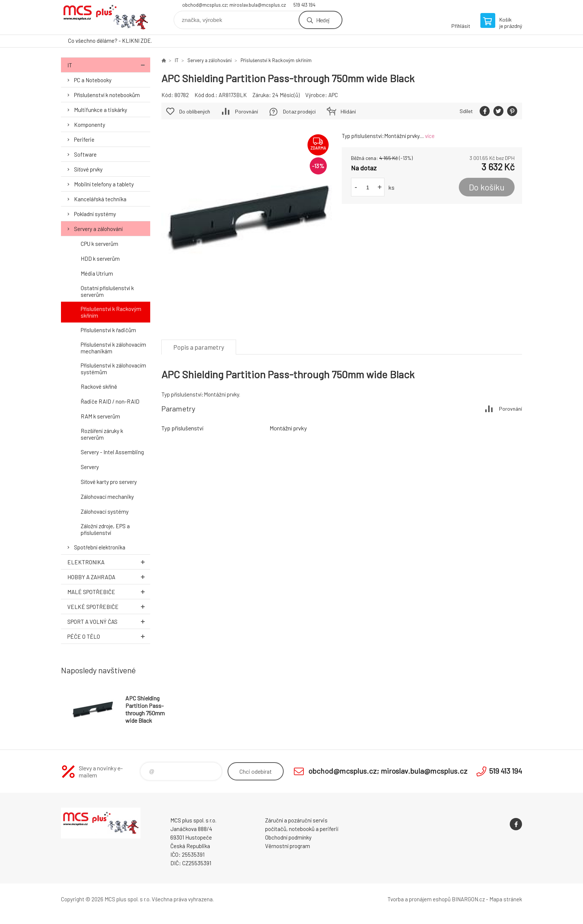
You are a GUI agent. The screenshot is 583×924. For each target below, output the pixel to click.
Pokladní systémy (95, 214)
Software (85, 154)
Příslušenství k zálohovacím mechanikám (113, 348)
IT (109, 65)
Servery (90, 467)
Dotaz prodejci (299, 111)
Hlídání (348, 111)
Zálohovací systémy (105, 511)
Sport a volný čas (109, 621)
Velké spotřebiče (109, 607)
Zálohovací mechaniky (107, 497)
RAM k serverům (100, 416)
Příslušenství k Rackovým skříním (111, 312)
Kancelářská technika (100, 199)
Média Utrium (97, 273)
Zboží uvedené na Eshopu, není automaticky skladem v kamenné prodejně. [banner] (106, 17)
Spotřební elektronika (100, 547)
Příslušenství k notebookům (107, 95)
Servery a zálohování (98, 229)
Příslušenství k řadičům (108, 330)
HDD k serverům (100, 259)
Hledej (323, 20)
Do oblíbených (195, 111)
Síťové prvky (88, 169)
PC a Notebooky (93, 80)
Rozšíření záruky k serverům (102, 434)
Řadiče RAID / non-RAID (110, 401)
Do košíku (487, 187)
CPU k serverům (99, 244)
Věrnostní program (288, 846)
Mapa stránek (506, 899)
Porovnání (247, 111)
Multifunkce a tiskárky (101, 110)
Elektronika (109, 562)
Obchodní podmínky (288, 837)
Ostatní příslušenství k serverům (107, 291)
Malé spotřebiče (109, 592)
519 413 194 (304, 5)
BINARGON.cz (468, 899)
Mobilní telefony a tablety (104, 184)
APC (333, 95)
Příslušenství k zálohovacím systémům (113, 369)
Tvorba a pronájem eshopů (419, 899)
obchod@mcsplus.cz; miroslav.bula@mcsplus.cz (234, 5)
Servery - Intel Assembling (112, 452)
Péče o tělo (109, 636)
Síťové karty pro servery (109, 482)
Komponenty (90, 125)
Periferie (84, 139)
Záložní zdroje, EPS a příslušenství (105, 529)
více (430, 136)
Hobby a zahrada (109, 577)
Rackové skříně (99, 386)
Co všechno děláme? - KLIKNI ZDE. (110, 41)
